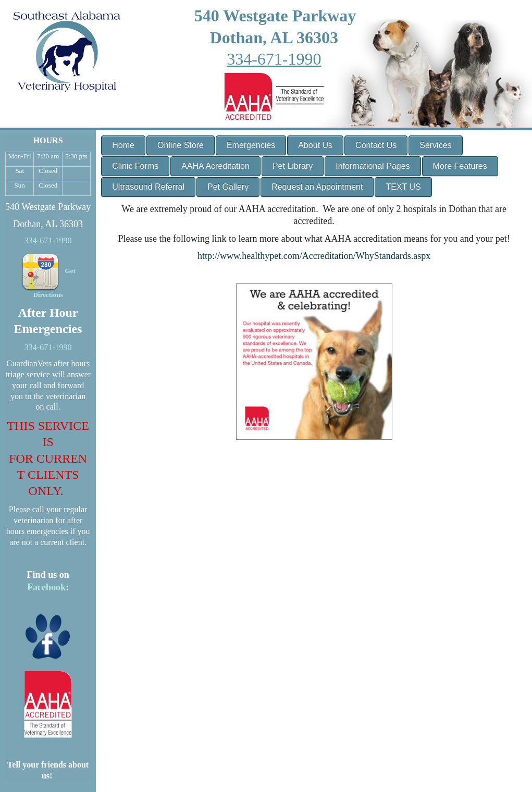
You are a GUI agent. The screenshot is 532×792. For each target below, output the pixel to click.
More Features (460, 166)
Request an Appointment (317, 187)
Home (123, 145)
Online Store (181, 145)
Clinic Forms (135, 166)
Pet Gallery (228, 187)
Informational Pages (373, 166)
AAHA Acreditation (215, 166)
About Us (315, 145)
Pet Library (293, 166)
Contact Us (376, 145)
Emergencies (251, 145)
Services (435, 145)
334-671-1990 (274, 59)
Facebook (46, 587)
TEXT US (403, 187)
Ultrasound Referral (148, 187)
